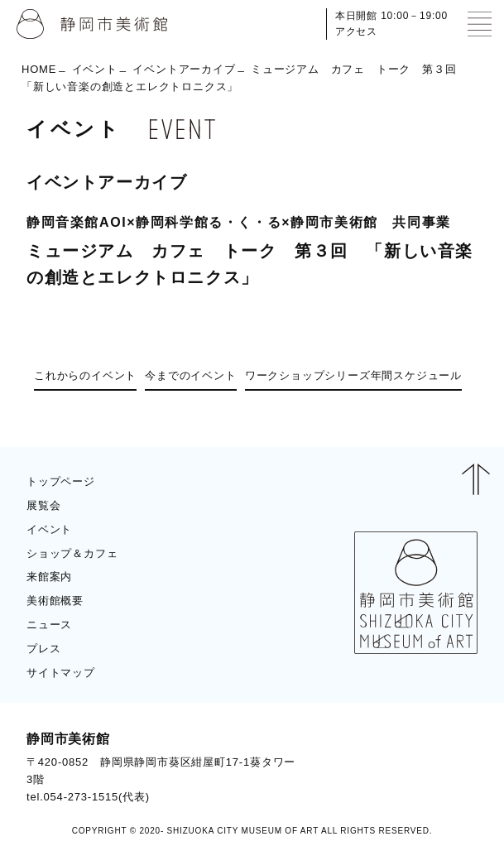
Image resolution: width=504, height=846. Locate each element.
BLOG (446, 768)
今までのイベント (190, 375)
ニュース (49, 625)
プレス (43, 649)
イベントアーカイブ (184, 69)
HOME (39, 69)
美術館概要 (55, 601)
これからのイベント (85, 375)
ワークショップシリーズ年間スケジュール (353, 375)
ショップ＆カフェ (72, 553)
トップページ (61, 481)
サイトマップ (61, 673)
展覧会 (43, 505)
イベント (95, 69)
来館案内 (49, 577)
